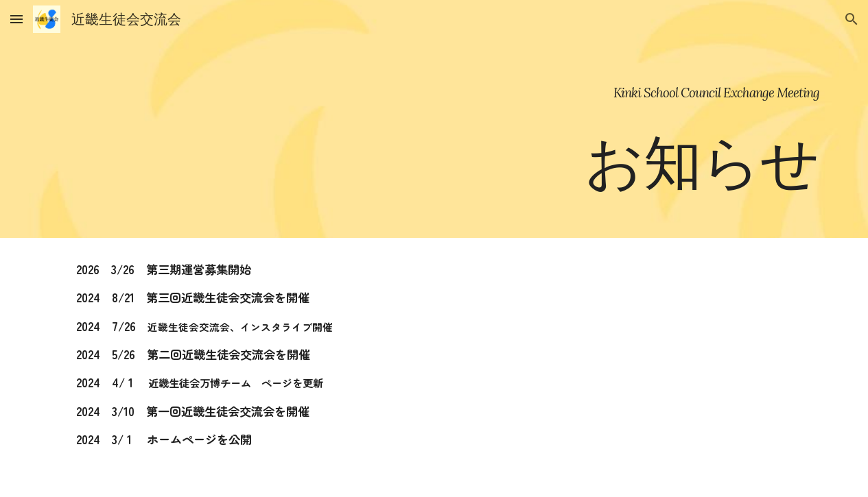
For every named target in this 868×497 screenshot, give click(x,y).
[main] (434, 119)
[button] (16, 19)
